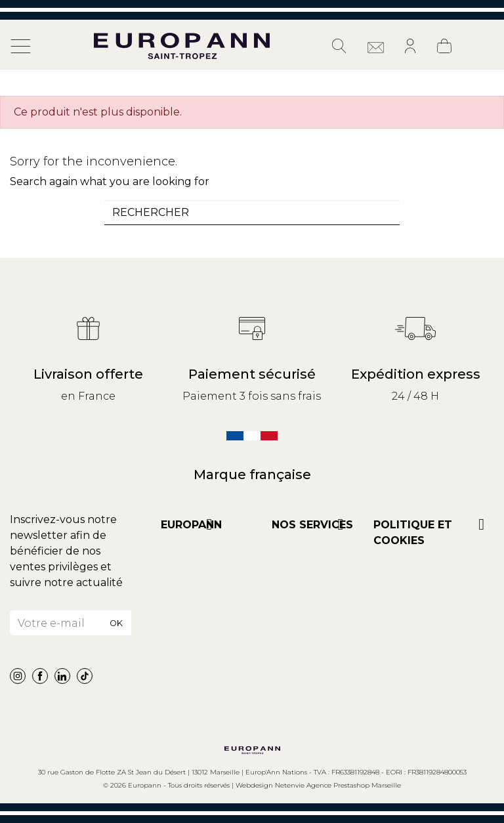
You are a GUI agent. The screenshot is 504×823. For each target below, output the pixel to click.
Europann (191, 525)
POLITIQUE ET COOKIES (413, 533)
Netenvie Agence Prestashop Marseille (338, 785)
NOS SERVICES (312, 525)
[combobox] (252, 213)
